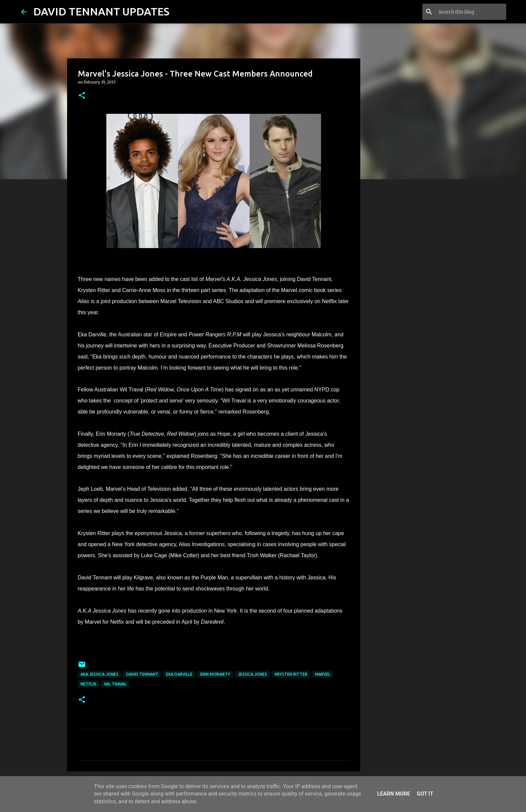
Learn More (393, 794)
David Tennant (142, 674)
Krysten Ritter (291, 674)
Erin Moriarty (215, 674)
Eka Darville (179, 674)
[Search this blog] (471, 12)
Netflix (88, 684)
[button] (82, 96)
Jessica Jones (252, 674)
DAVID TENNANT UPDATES (101, 11)
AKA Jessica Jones (99, 674)
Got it (425, 794)
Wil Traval (115, 684)
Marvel (323, 674)
